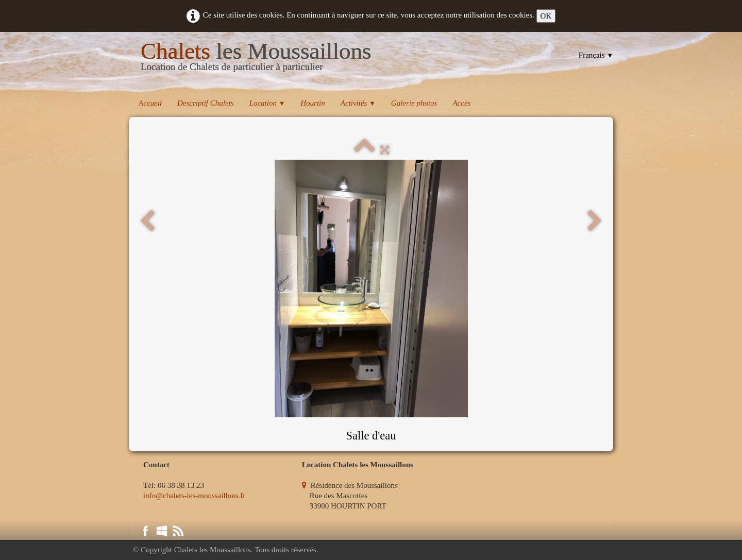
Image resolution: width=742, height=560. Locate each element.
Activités (358, 103)
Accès (461, 103)
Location (267, 103)
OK (546, 16)
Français (596, 55)
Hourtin (313, 103)
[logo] (256, 58)
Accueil (150, 103)
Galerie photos (414, 103)
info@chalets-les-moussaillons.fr (194, 496)
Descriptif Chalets (206, 103)
